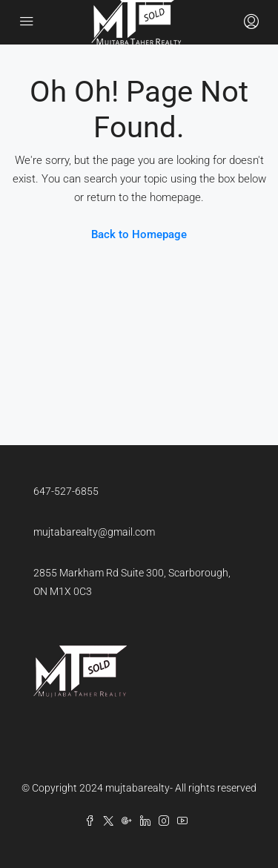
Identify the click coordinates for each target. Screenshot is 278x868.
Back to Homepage (139, 234)
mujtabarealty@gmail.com (94, 532)
